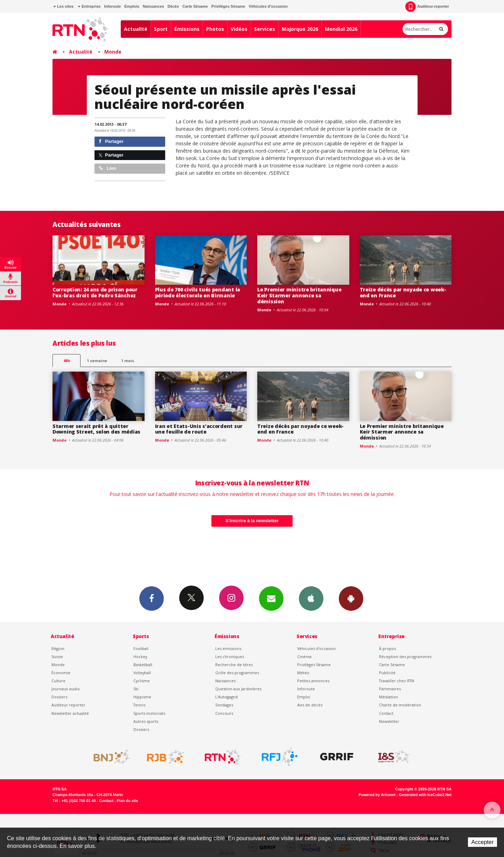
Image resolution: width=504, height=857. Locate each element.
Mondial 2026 (341, 29)
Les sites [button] (63, 6)
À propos (387, 648)
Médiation (388, 697)
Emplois (132, 6)
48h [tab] (67, 361)
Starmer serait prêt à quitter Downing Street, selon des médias (96, 429)
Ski (136, 689)
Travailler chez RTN (397, 681)
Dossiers (59, 697)
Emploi (304, 697)
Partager (111, 141)
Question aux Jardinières (238, 689)
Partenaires (390, 689)
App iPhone (311, 598)
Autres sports (146, 721)
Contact (386, 713)
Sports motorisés (149, 713)
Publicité (387, 673)
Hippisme (142, 697)
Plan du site (127, 801)
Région (58, 648)
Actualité (136, 29)
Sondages (224, 705)
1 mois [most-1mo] (128, 361)
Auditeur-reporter (427, 7)
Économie (61, 673)
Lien (107, 168)
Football (141, 648)
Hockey (140, 656)
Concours (224, 713)
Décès (173, 6)
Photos (215, 29)
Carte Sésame (195, 6)
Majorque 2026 (300, 29)
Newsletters (271, 598)
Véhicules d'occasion (268, 6)
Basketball (143, 665)
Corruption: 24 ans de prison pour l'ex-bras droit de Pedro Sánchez (95, 292)
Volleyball (142, 673)
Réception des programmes (405, 656)
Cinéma (304, 656)
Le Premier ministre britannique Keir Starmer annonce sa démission (299, 295)
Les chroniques (230, 656)
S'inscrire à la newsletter (252, 521)
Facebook (152, 598)
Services (265, 29)
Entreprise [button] (89, 6)
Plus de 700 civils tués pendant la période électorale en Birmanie (198, 292)
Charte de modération (400, 705)
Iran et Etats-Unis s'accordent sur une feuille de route (199, 429)
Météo (303, 673)
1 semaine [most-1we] (97, 361)
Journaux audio (66, 689)
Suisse (57, 656)
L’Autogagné (227, 697)
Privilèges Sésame (228, 6)
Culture (58, 681)
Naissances (153, 6)
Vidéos (239, 29)
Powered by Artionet (377, 795)
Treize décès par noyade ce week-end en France (403, 292)
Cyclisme (142, 681)
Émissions (187, 29)
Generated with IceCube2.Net (425, 795)
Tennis (139, 705)
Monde (113, 52)
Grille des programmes (237, 673)
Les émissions (228, 648)
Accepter (482, 842)
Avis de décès (310, 705)
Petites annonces (313, 681)
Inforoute (113, 6)
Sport (161, 29)
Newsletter (389, 721)
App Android (351, 598)
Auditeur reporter (68, 705)
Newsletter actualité (70, 713)
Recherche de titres (234, 665)
